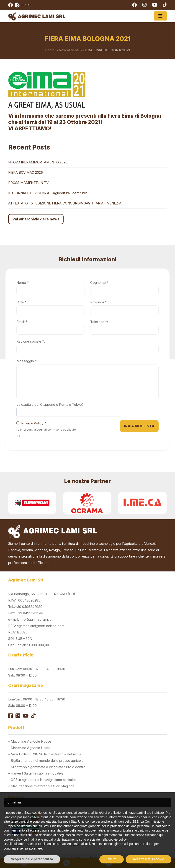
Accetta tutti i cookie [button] (148, 859)
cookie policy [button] (13, 840)
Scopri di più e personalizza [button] (32, 859)
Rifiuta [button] (112, 859)
